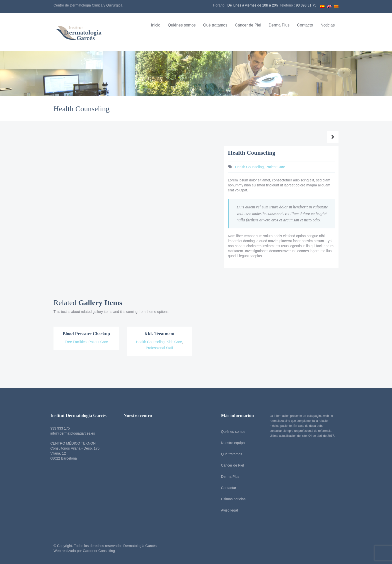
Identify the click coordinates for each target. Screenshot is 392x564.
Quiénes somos (182, 25)
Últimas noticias (232, 499)
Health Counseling (249, 167)
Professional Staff (159, 348)
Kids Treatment (160, 334)
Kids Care (174, 342)
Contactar (227, 488)
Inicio (156, 25)
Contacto (305, 25)
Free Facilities (76, 342)
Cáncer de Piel (248, 25)
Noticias (328, 25)
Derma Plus (279, 25)
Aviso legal (228, 510)
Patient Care (275, 167)
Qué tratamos (215, 25)
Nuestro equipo (231, 443)
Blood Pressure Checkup (86, 334)
